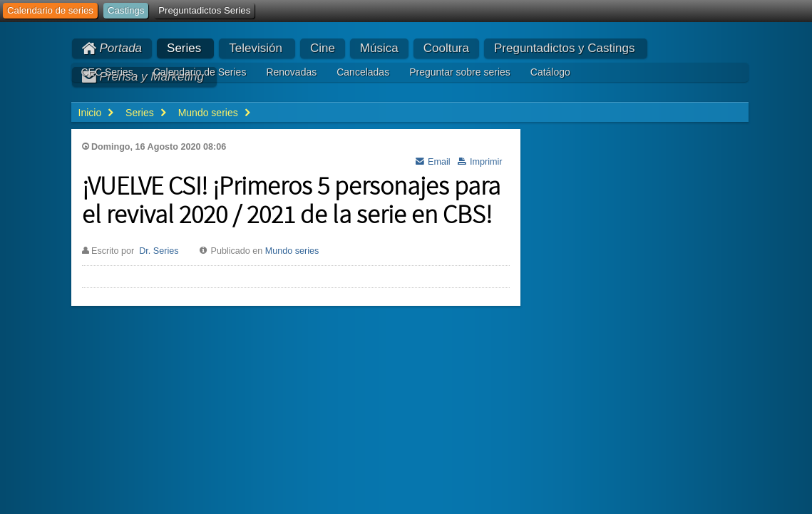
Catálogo (550, 72)
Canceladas (363, 72)
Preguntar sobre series (460, 72)
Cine (323, 48)
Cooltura (446, 48)
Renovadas (291, 72)
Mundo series (292, 251)
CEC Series (107, 72)
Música (379, 48)
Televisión (256, 48)
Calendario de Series (200, 72)
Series (184, 48)
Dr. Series (159, 251)
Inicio (90, 113)
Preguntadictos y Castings (565, 48)
